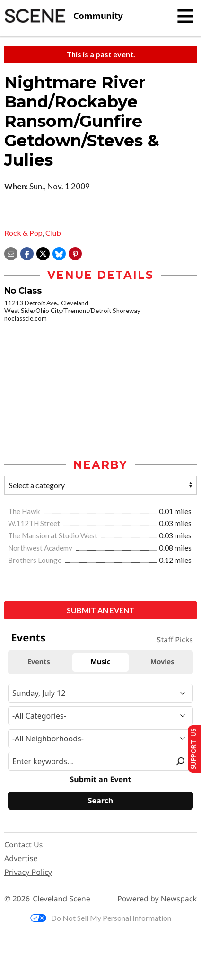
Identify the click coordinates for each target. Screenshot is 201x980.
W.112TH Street (35, 524)
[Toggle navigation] (185, 16)
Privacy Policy (28, 872)
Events (28, 638)
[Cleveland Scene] (64, 16)
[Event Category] (100, 716)
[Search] (100, 801)
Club (53, 233)
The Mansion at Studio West (53, 536)
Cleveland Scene (61, 899)
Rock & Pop (23, 233)
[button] (75, 253)
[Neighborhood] (100, 739)
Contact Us (23, 845)
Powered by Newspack (157, 899)
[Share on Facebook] (27, 253)
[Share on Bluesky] (59, 253)
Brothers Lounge (35, 560)
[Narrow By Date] (100, 694)
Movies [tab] (162, 663)
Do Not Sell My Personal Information (101, 918)
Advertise (21, 858)
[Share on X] (43, 253)
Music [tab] (101, 663)
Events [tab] (39, 663)
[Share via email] (11, 253)
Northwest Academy (41, 548)
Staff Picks (175, 640)
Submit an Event (100, 610)
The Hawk (25, 511)
